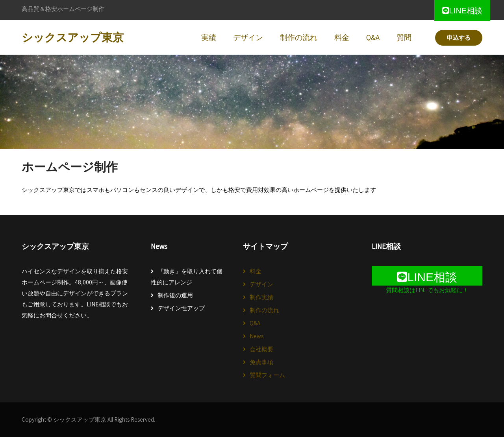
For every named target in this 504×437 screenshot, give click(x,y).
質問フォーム (267, 375)
